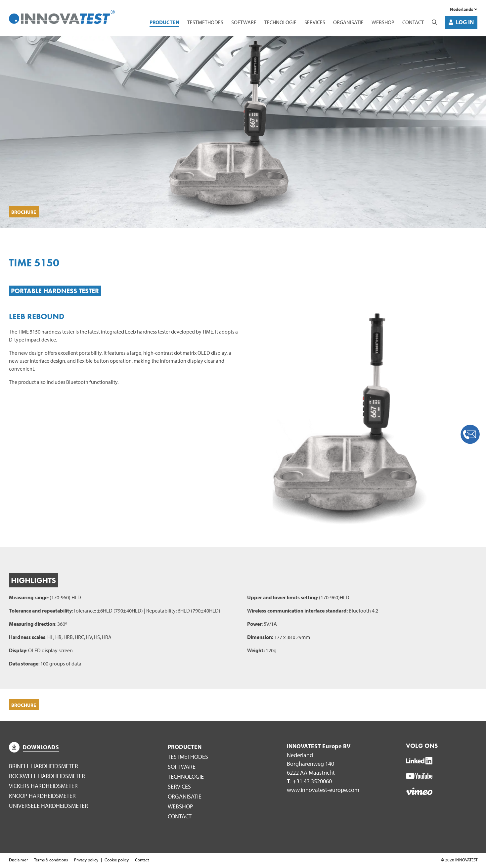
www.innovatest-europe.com (323, 791)
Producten (164, 22)
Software (244, 22)
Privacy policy (86, 861)
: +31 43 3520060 (309, 782)
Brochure (25, 211)
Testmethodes (205, 22)
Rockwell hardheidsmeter (47, 777)
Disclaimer (18, 861)
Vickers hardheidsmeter (43, 787)
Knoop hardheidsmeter (42, 797)
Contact (413, 22)
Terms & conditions (51, 861)
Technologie (280, 22)
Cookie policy (117, 861)
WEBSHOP (383, 22)
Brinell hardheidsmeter (44, 767)
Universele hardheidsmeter (48, 807)
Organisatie (348, 22)
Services (315, 22)
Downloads (34, 748)
